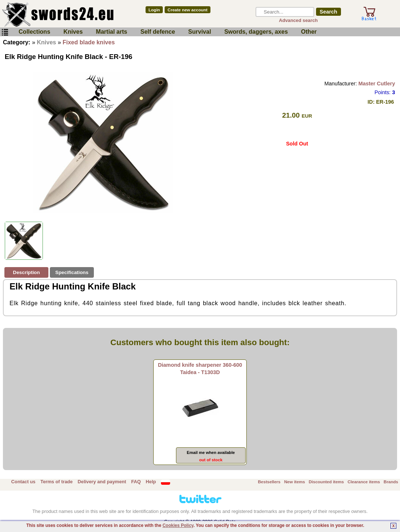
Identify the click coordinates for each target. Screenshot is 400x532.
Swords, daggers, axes (256, 32)
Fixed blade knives (89, 42)
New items (295, 482)
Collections (34, 32)
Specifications (72, 272)
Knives (73, 32)
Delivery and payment (102, 482)
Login (154, 10)
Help (151, 482)
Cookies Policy (178, 525)
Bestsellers (269, 482)
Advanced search (298, 20)
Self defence (158, 32)
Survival (199, 32)
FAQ (136, 482)
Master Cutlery (377, 84)
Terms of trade (56, 482)
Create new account (188, 10)
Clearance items (364, 482)
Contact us (23, 482)
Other (309, 32)
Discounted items (326, 482)
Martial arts (112, 32)
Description (26, 272)
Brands (391, 482)
